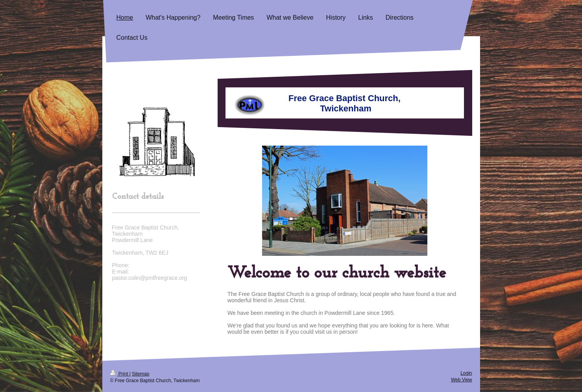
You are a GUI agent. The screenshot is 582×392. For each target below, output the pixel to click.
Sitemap (140, 374)
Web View (462, 380)
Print (120, 374)
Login (466, 373)
